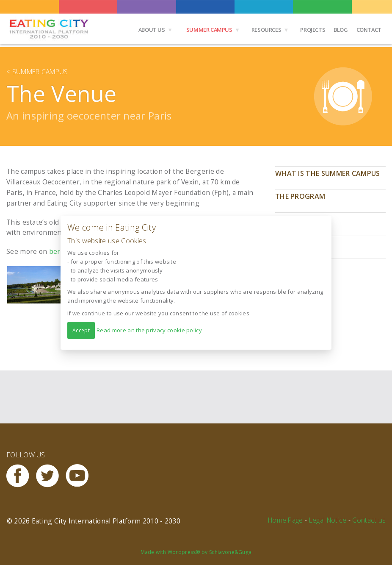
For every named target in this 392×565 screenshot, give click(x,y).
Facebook (21, 476)
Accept (81, 330)
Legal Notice (328, 520)
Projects (313, 30)
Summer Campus (209, 30)
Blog (341, 30)
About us (152, 30)
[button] (40, 285)
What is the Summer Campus (328, 173)
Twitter (51, 476)
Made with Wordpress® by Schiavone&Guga (196, 552)
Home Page (286, 520)
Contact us (369, 520)
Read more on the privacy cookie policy (149, 330)
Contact (369, 30)
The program (300, 196)
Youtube (80, 476)
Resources (266, 30)
